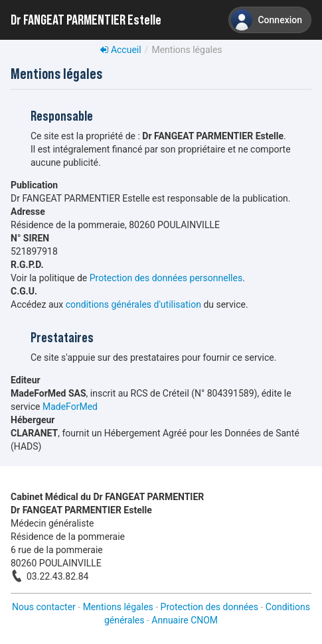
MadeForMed (70, 407)
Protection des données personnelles (166, 278)
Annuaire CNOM (185, 620)
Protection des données (209, 607)
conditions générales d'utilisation (133, 304)
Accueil (120, 50)
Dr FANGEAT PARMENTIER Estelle (86, 20)
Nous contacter (44, 607)
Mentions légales (118, 607)
